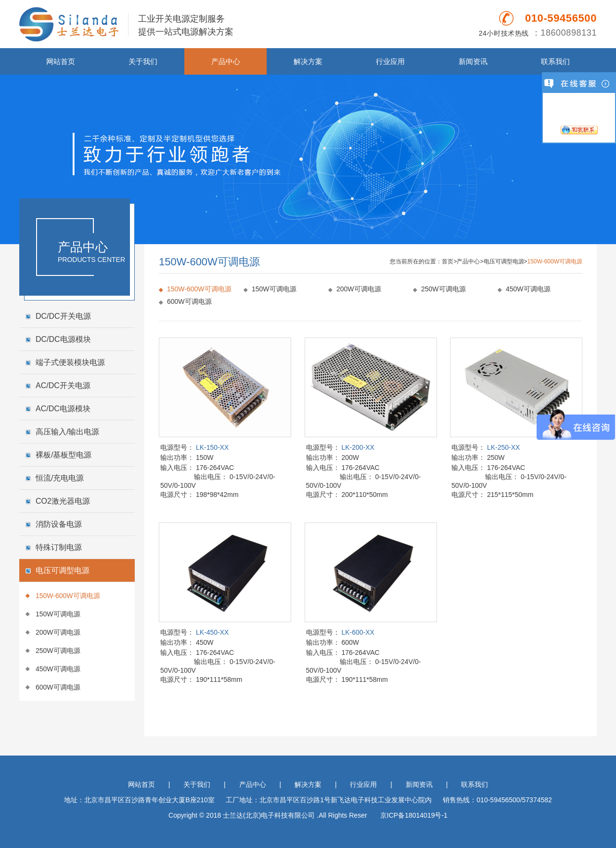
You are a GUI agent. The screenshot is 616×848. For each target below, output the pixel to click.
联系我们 (555, 61)
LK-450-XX (212, 632)
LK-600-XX (358, 632)
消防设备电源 (59, 524)
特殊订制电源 (59, 547)
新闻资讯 (473, 61)
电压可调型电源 (63, 570)
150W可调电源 (58, 614)
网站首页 (61, 61)
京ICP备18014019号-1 (414, 815)
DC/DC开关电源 (63, 316)
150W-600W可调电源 (68, 596)
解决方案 (308, 61)
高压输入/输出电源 (67, 432)
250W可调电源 (58, 651)
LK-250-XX (503, 447)
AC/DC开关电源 (63, 385)
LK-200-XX (358, 447)
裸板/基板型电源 (64, 455)
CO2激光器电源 (63, 501)
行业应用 (390, 61)
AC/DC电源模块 (63, 409)
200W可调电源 (58, 632)
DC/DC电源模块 (63, 339)
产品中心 (226, 61)
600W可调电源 (58, 687)
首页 (448, 261)
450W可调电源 (58, 669)
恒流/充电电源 (60, 478)
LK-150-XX (212, 447)
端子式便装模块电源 (70, 362)
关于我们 (143, 61)
